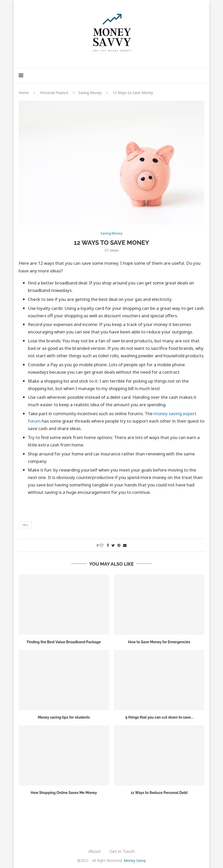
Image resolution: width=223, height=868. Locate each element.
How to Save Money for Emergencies (159, 642)
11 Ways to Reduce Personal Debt (159, 793)
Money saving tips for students (64, 717)
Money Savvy (135, 860)
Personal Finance (54, 93)
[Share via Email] (125, 545)
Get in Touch (122, 851)
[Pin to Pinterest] (119, 545)
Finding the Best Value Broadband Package (64, 642)
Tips (25, 525)
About (95, 851)
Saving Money (90, 93)
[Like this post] (102, 545)
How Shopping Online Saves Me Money (64, 793)
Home (24, 93)
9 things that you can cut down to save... (159, 717)
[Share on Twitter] (113, 545)
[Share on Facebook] (108, 545)
